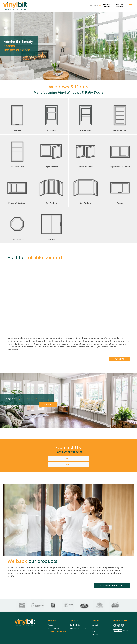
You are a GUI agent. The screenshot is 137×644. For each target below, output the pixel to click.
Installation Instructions (57, 631)
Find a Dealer (48, 404)
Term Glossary (54, 628)
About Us (119, 359)
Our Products (75, 625)
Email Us (68, 459)
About (50, 625)
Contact (94, 628)
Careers (95, 631)
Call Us (68, 464)
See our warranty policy (112, 585)
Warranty (95, 625)
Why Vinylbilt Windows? (79, 628)
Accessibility (96, 634)
